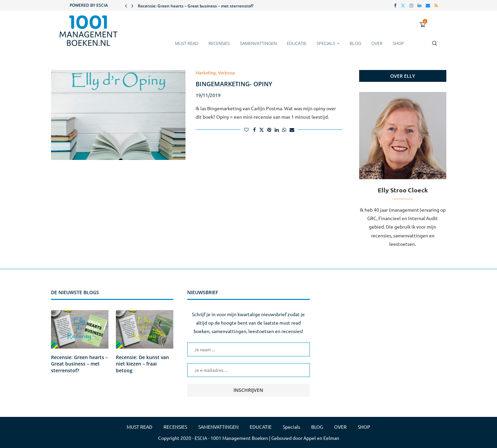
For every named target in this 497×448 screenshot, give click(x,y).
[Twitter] (403, 5)
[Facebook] (395, 5)
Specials (326, 43)
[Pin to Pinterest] (269, 129)
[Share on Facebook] (254, 129)
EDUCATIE (297, 43)
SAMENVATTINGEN (258, 43)
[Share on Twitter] (262, 129)
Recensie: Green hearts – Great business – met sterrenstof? (196, 6)
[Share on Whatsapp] (284, 129)
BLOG (355, 43)
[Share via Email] (292, 129)
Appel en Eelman (321, 438)
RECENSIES (219, 43)
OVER (377, 43)
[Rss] (436, 5)
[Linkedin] (419, 5)
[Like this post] (246, 129)
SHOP (398, 43)
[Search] (434, 47)
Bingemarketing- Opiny (234, 84)
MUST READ (187, 43)
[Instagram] (411, 5)
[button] (126, 5)
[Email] (428, 5)
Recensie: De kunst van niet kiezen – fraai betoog (142, 364)
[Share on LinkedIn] (277, 129)
